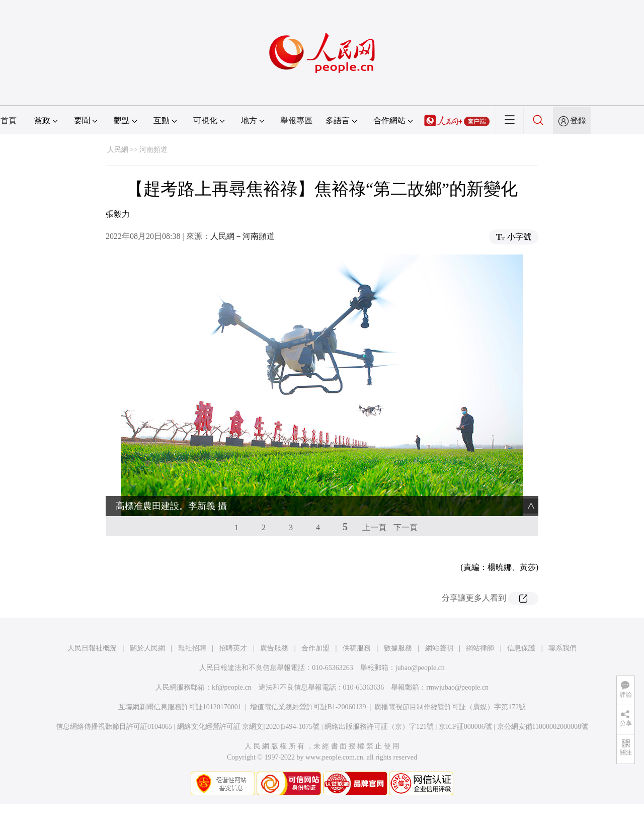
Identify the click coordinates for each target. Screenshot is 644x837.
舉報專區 (296, 120)
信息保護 (521, 648)
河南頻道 (153, 150)
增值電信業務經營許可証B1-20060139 (308, 707)
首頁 (9, 120)
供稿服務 (357, 648)
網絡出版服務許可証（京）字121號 (379, 727)
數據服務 (398, 648)
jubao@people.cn (420, 668)
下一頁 (406, 527)
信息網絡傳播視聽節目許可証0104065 (114, 727)
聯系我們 (562, 648)
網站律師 (480, 648)
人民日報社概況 (92, 648)
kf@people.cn (232, 687)
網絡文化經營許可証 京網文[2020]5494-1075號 (249, 727)
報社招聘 (192, 648)
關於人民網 (147, 648)
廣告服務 (274, 648)
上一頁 (374, 527)
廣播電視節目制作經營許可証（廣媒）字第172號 (450, 707)
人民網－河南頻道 (243, 236)
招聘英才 (233, 648)
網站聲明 (439, 648)
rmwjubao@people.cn (457, 687)
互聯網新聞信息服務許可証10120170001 (180, 707)
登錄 (578, 120)
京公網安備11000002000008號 (543, 727)
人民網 (118, 150)
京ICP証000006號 (465, 727)
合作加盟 (315, 648)
